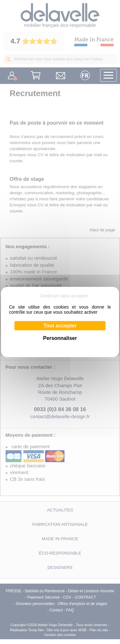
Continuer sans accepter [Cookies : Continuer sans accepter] (64, 296)
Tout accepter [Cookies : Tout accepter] (60, 326)
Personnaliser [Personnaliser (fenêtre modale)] (60, 338)
